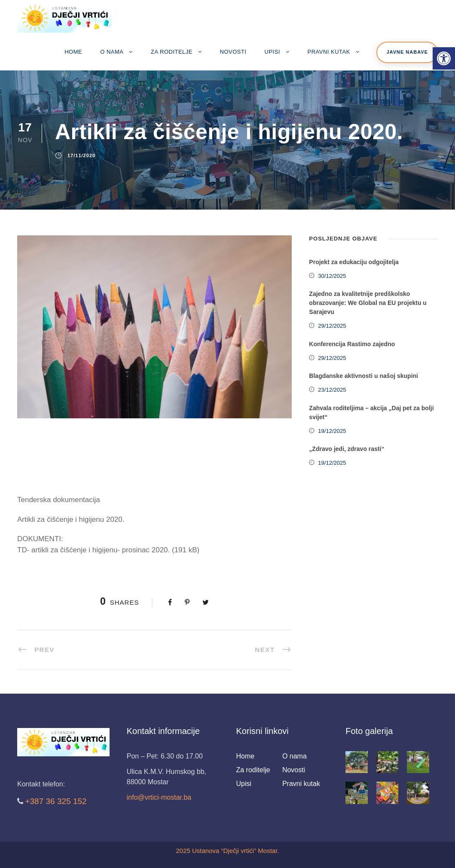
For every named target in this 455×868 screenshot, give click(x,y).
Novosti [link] (233, 52)
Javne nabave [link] (407, 52)
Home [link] (73, 52)
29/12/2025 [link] (332, 326)
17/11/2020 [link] (81, 155)
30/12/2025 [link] (332, 276)
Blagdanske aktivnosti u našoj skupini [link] (363, 376)
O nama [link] (112, 52)
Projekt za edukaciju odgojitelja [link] (354, 262)
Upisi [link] (272, 52)
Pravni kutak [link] (329, 52)
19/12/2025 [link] (332, 431)
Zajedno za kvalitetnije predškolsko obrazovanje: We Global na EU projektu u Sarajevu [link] (368, 303)
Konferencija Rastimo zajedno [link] (352, 344)
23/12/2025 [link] (332, 390)
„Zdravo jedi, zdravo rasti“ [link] (347, 449)
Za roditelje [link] (172, 52)
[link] (444, 58)
